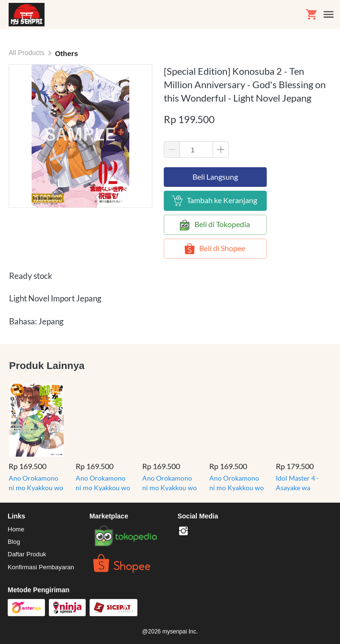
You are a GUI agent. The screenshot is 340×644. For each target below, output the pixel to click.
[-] (183, 531)
